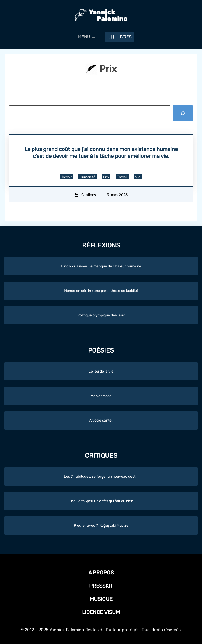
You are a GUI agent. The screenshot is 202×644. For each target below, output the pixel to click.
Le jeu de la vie (101, 371)
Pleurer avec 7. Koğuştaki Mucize (101, 526)
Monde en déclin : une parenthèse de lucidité (101, 291)
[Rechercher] (183, 113)
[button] (84, 37)
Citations (89, 195)
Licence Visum (101, 612)
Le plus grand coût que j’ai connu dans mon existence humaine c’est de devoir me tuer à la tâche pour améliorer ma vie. (101, 153)
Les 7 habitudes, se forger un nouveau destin (101, 477)
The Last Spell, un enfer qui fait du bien (101, 501)
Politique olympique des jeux (101, 315)
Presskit (101, 586)
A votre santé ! (101, 420)
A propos (101, 573)
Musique (101, 599)
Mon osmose (101, 396)
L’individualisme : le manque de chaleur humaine (101, 266)
